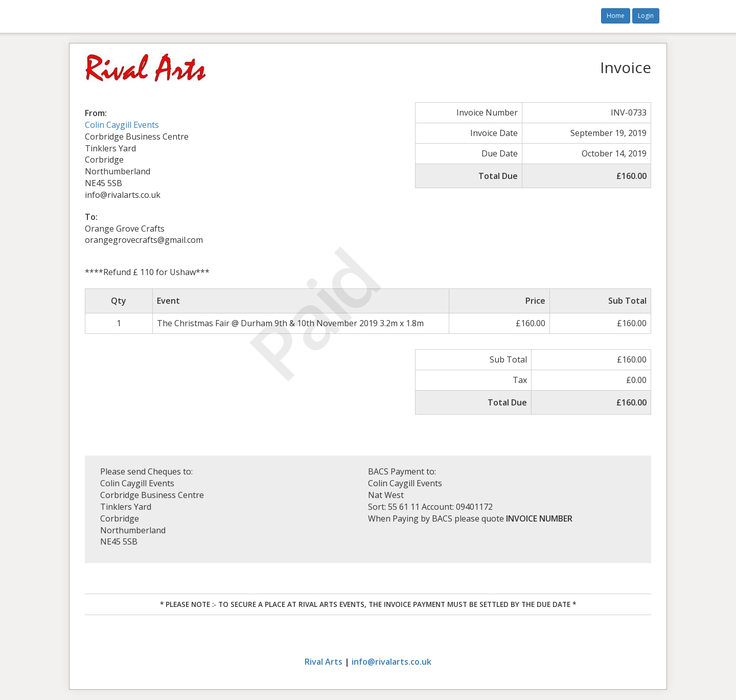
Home (616, 16)
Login (646, 16)
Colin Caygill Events (122, 125)
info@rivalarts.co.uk (392, 662)
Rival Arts (324, 662)
